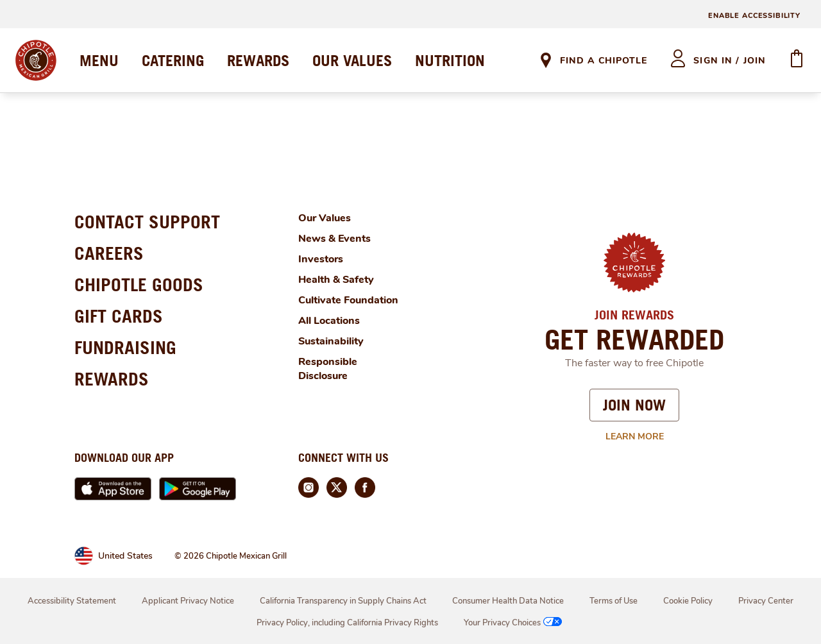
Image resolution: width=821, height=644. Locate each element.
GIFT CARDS (119, 316)
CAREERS (109, 253)
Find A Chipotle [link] (604, 61)
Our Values (325, 218)
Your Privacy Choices (514, 623)
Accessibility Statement (72, 601)
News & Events (334, 239)
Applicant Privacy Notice (188, 601)
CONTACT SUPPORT (147, 222)
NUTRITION (450, 60)
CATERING (173, 60)
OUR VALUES (352, 60)
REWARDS (258, 60)
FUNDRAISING (125, 347)
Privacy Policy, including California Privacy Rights (347, 623)
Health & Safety (336, 280)
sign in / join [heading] (730, 61)
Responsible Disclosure (328, 369)
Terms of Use (614, 601)
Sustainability (331, 341)
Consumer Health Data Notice (508, 601)
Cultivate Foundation (348, 300)
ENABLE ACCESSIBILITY (754, 16)
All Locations (329, 321)
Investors (321, 259)
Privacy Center (766, 601)
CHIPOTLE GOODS (139, 284)
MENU (99, 60)
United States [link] (125, 556)
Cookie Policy (688, 601)
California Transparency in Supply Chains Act (343, 601)
